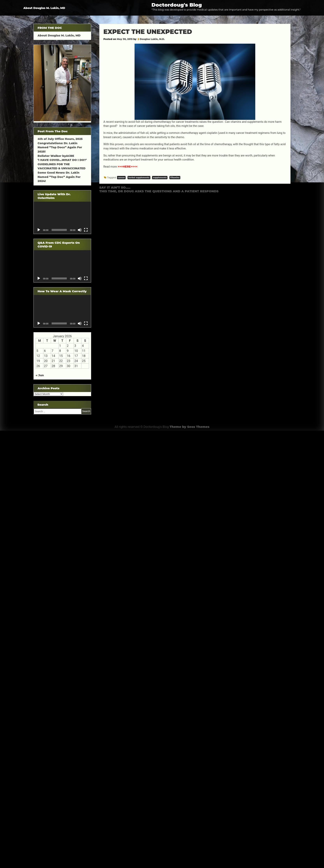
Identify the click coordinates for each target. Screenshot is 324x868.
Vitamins (175, 178)
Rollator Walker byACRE (56, 156)
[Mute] (80, 230)
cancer (121, 178)
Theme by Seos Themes (190, 427)
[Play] (39, 230)
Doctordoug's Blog (177, 5)
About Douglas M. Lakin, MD (44, 8)
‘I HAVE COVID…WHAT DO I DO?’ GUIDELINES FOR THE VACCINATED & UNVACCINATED (62, 164)
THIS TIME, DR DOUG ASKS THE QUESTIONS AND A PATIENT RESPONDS (159, 191)
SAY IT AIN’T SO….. (115, 188)
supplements (160, 178)
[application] (62, 218)
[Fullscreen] (86, 230)
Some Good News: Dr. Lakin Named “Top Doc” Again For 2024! (59, 177)
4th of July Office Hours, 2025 (60, 139)
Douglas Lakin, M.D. (152, 39)
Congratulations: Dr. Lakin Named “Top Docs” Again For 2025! (60, 147)
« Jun (40, 375)
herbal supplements (139, 178)
